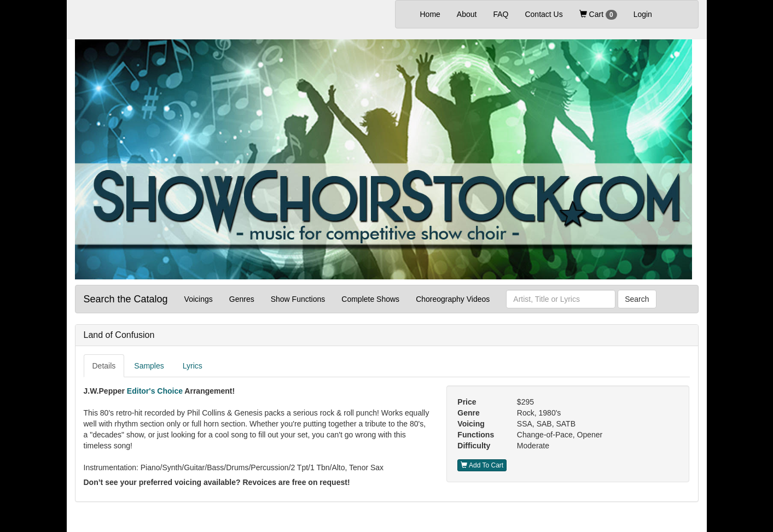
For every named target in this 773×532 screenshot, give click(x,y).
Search (637, 299)
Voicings (199, 299)
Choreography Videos (453, 299)
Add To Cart (482, 465)
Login (643, 14)
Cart (598, 15)
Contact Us (544, 14)
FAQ (501, 14)
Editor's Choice (155, 391)
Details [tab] (104, 366)
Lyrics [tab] (193, 366)
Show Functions (298, 299)
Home (434, 13)
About (467, 14)
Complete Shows (370, 299)
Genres (242, 299)
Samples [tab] (149, 366)
